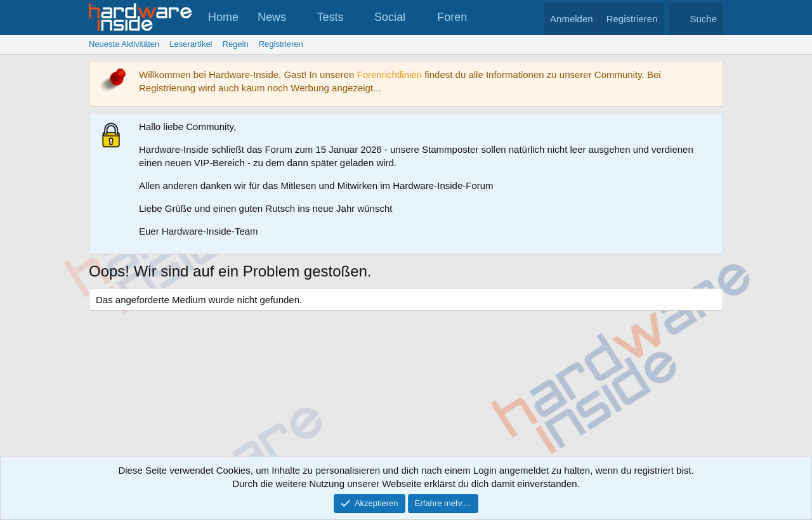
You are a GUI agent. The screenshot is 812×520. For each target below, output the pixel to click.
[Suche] (696, 19)
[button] (298, 17)
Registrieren (281, 44)
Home (223, 17)
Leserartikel (191, 44)
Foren (452, 17)
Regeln (236, 44)
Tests (331, 17)
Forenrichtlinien (389, 75)
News (272, 17)
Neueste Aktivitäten (124, 44)
